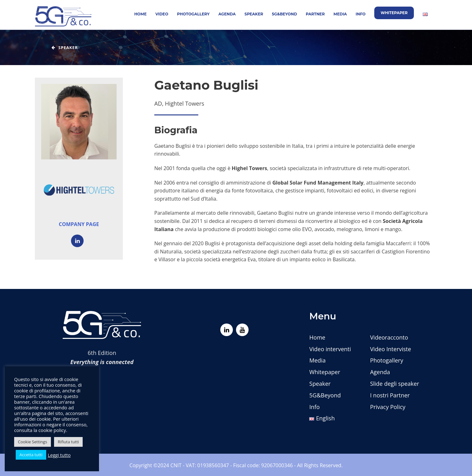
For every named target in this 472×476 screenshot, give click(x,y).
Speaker (254, 14)
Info (361, 14)
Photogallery (193, 14)
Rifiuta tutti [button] (68, 442)
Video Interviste (391, 349)
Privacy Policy (388, 407)
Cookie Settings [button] (33, 442)
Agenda (227, 14)
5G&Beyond (284, 14)
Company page (79, 224)
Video (162, 14)
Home (140, 14)
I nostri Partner (390, 395)
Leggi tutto (59, 455)
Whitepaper (394, 13)
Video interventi (330, 349)
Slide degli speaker (395, 384)
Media (340, 14)
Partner (315, 14)
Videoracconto (389, 337)
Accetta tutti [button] (31, 455)
